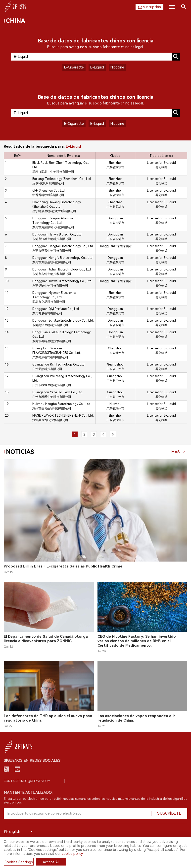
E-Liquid (97, 67)
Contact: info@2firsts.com (27, 781)
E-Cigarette (74, 67)
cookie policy (72, 854)
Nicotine (117, 67)
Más (176, 452)
